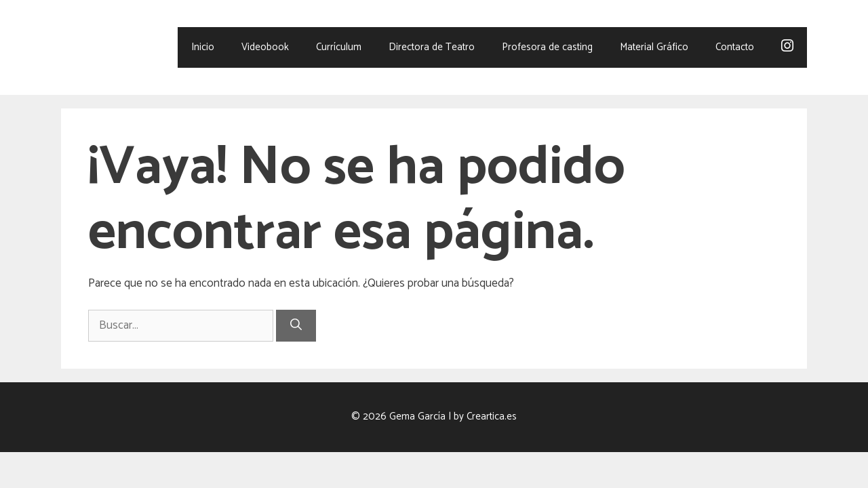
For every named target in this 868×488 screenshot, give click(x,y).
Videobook (265, 47)
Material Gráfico (654, 47)
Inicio (203, 47)
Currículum (339, 47)
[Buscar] (296, 326)
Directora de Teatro (432, 47)
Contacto (735, 47)
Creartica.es (492, 416)
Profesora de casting (547, 47)
